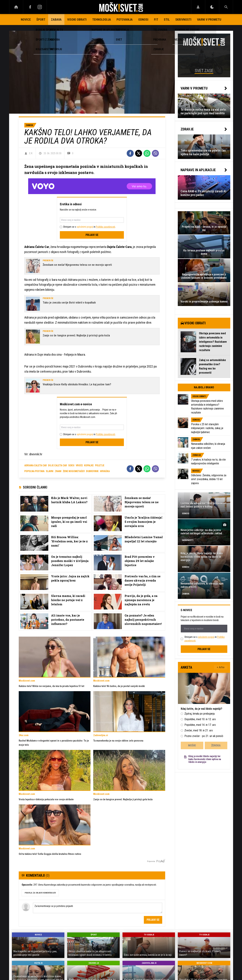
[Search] (226, 7)
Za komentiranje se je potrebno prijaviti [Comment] (98, 908)
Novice (26, 19)
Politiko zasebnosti (106, 227)
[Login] (198, 7)
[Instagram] (40, 7)
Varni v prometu (209, 19)
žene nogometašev (74, 471)
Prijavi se (92, 235)
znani (58, 471)
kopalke (89, 465)
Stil (167, 19)
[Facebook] (30, 7)
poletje (100, 465)
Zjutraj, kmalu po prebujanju (200, 714)
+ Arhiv (221, 667)
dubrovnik (92, 471)
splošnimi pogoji (85, 227)
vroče (79, 465)
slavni (50, 471)
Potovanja (125, 19)
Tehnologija (102, 19)
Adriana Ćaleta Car (36, 465)
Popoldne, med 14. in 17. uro (200, 725)
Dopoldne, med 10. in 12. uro (200, 719)
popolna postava (34, 471)
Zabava (56, 19)
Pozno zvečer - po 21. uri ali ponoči (204, 736)
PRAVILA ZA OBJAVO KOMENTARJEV (40, 893)
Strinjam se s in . (89, 227)
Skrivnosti (183, 19)
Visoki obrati (77, 19)
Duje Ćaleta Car (57, 465)
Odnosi (143, 19)
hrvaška (105, 471)
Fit (156, 19)
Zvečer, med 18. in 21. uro (199, 730)
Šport (41, 19)
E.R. (31, 153)
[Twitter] (139, 153)
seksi (71, 465)
